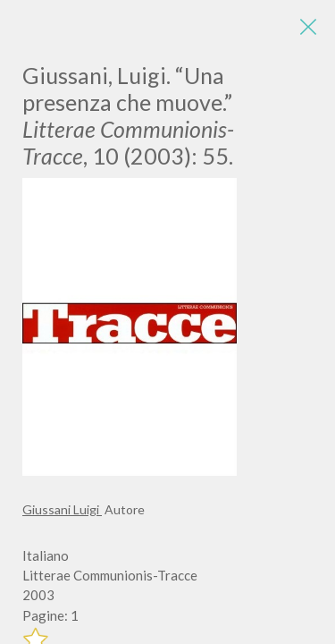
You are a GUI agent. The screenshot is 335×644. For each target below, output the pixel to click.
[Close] (308, 27)
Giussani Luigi (62, 509)
